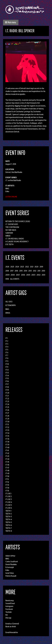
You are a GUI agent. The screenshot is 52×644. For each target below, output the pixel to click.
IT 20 (7, 393)
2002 (39, 275)
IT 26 (7, 410)
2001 (43, 275)
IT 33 (7, 430)
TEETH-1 (8, 511)
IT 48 (7, 471)
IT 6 (7, 353)
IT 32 (7, 427)
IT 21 (7, 396)
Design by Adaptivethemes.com (41, 642)
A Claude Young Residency (17, 241)
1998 (7, 279)
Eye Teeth (9, 244)
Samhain (9, 233)
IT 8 (7, 358)
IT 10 (7, 364)
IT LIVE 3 (9, 499)
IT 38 (7, 442)
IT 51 (7, 479)
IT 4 (7, 347)
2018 (7, 271)
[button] (11, 22)
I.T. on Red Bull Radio (13, 180)
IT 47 (7, 468)
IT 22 (7, 399)
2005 (28, 275)
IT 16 (7, 381)
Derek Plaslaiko (11, 564)
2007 (18, 275)
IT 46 (7, 465)
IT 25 (7, 407)
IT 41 (7, 450)
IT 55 (7, 491)
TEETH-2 (9, 514)
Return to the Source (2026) (18, 221)
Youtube (9, 612)
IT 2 (7, 341)
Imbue (8, 236)
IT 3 (7, 344)
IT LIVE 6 (9, 508)
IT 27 (7, 413)
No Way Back (11, 230)
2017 (12, 271)
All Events (15, 279)
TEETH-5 (9, 522)
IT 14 (7, 376)
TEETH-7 (9, 528)
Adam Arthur (10, 556)
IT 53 (7, 485)
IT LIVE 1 (8, 494)
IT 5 (7, 350)
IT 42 (7, 453)
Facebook (9, 609)
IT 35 (7, 436)
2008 (13, 275)
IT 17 (7, 384)
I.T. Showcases (12, 224)
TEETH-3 (9, 517)
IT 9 (7, 361)
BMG (7, 188)
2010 (43, 271)
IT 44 (7, 459)
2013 (30, 271)
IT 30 (7, 422)
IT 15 (7, 378)
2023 (22, 267)
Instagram (9, 606)
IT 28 (7, 416)
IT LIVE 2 (9, 496)
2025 (12, 267)
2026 (7, 267)
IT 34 (7, 433)
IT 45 (7, 462)
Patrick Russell (11, 576)
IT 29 (7, 419)
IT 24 (7, 404)
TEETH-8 (9, 531)
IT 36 (7, 439)
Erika (7, 191)
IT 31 (7, 424)
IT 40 (7, 447)
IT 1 (7, 338)
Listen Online (11, 197)
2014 (25, 271)
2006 (23, 275)
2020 (36, 267)
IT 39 (7, 445)
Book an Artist (11, 626)
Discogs (8, 618)
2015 (21, 271)
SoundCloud (10, 603)
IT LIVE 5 (9, 505)
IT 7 (7, 355)
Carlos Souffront (12, 561)
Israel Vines (10, 573)
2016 (16, 271)
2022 (27, 267)
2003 (33, 275)
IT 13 (7, 373)
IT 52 (7, 482)
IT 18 (7, 387)
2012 (35, 271)
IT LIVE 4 (9, 502)
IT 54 (7, 488)
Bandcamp (10, 600)
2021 (32, 267)
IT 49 (7, 473)
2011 (39, 271)
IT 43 (7, 456)
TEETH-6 (9, 525)
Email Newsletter (12, 632)
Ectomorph (11, 305)
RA (7, 615)
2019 (41, 267)
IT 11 (7, 367)
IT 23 (7, 401)
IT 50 (7, 476)
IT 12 (7, 370)
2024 (17, 267)
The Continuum (12, 227)
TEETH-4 (9, 519)
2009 (7, 275)
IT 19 (7, 390)
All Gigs (9, 302)
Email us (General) (12, 624)
